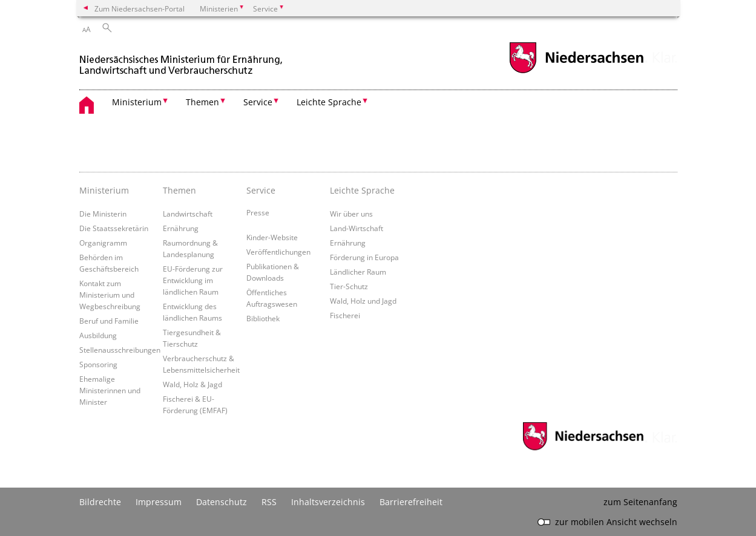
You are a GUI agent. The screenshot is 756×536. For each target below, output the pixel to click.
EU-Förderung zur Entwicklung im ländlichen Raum (193, 280)
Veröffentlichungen (278, 252)
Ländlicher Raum (358, 272)
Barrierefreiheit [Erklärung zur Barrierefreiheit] (411, 502)
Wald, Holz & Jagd (192, 384)
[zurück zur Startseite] (182, 60)
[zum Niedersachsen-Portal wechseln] (576, 72)
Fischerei (345, 315)
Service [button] (258, 102)
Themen (179, 190)
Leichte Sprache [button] (329, 102)
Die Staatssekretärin (114, 228)
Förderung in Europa (364, 257)
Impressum (159, 502)
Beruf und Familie (109, 321)
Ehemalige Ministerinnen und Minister (110, 390)
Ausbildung (98, 335)
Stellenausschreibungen (120, 350)
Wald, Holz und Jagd (363, 301)
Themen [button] (202, 102)
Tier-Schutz (349, 286)
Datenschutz (222, 502)
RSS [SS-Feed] (269, 502)
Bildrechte (100, 502)
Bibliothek (263, 318)
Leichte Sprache (362, 190)
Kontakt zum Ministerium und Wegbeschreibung (110, 295)
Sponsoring (98, 364)
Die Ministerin (103, 214)
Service (261, 190)
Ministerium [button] (137, 102)
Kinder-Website (272, 237)
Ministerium (104, 190)
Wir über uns (351, 214)
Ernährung (181, 228)
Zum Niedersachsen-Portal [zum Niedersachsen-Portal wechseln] (140, 8)
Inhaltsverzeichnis (328, 502)
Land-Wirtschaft (357, 228)
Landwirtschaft (188, 214)
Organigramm (103, 243)
